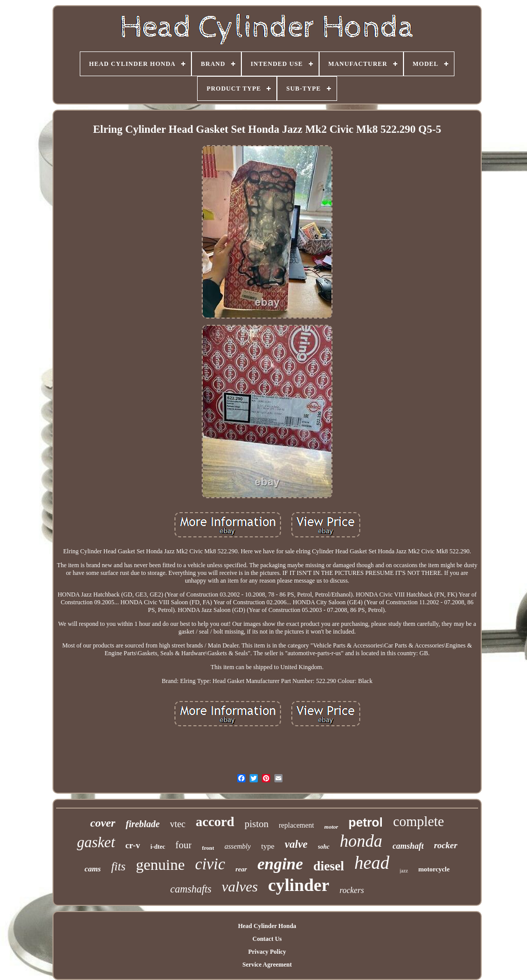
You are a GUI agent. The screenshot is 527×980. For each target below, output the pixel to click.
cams (93, 869)
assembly (238, 846)
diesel (329, 866)
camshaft (408, 846)
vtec (178, 824)
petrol (366, 822)
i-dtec (158, 847)
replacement (296, 825)
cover (103, 823)
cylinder (299, 885)
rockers (352, 890)
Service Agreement (267, 965)
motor (331, 827)
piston (256, 824)
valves (240, 887)
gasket (96, 842)
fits (118, 867)
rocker (445, 845)
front (208, 848)
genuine (160, 864)
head (372, 863)
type (268, 846)
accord (215, 822)
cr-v (133, 845)
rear (241, 869)
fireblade (143, 824)
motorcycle (434, 869)
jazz (404, 871)
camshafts (191, 889)
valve (296, 844)
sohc (324, 847)
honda (361, 841)
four (184, 845)
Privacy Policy (267, 952)
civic (210, 864)
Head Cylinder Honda (267, 926)
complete (419, 821)
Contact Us (267, 939)
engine (280, 864)
